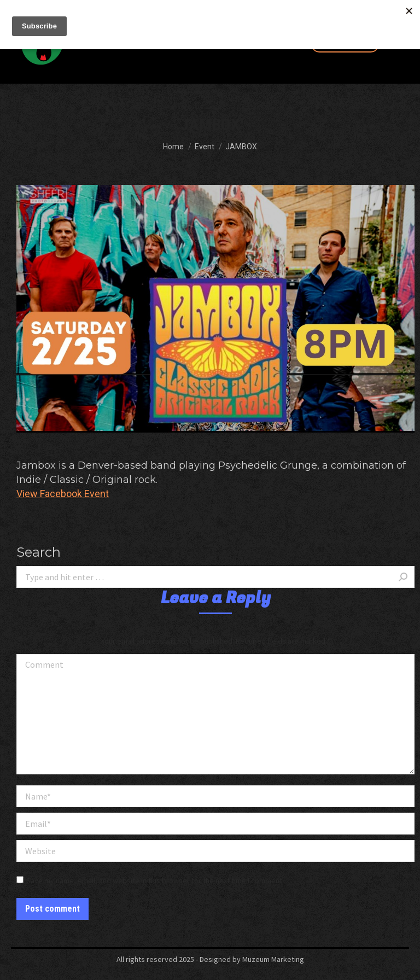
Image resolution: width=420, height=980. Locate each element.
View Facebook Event (63, 494)
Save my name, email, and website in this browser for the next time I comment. (155, 880)
